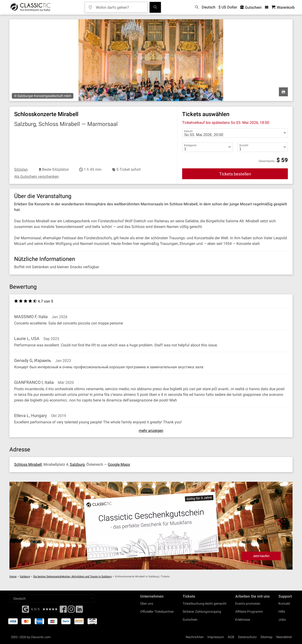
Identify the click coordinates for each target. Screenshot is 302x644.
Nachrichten (195, 637)
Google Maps (119, 464)
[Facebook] (25, 609)
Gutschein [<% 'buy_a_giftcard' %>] (251, 7)
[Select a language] (52, 599)
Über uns (147, 603)
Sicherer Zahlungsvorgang (202, 612)
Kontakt (284, 603)
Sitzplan (21, 169)
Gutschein (190, 620)
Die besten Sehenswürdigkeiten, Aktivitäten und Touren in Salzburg (72, 577)
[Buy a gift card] (151, 526)
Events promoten (248, 603)
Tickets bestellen (235, 174)
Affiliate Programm (249, 612)
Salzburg (77, 464)
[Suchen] (155, 7)
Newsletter (284, 637)
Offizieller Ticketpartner (157, 612)
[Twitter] (71, 611)
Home (13, 577)
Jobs (282, 620)
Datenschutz (247, 637)
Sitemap (266, 637)
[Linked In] (79, 611)
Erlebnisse (243, 620)
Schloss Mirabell (28, 464)
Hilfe (282, 612)
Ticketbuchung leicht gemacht (205, 603)
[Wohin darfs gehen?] (120, 6)
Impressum (216, 637)
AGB (231, 637)
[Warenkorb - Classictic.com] (283, 7)
